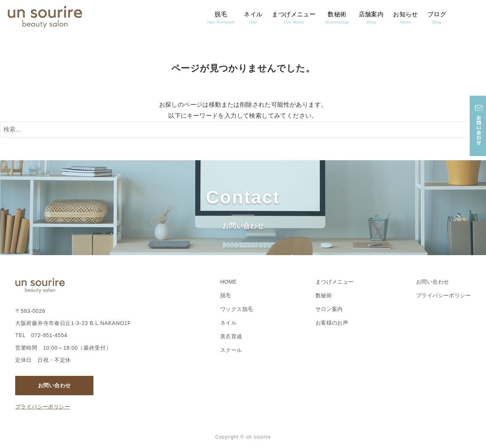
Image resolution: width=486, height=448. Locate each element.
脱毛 (221, 18)
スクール (231, 350)
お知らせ (406, 18)
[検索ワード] (243, 129)
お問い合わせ (54, 385)
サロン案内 (329, 309)
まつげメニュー (294, 18)
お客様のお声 (332, 323)
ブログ (437, 18)
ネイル (253, 18)
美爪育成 (231, 336)
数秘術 (337, 18)
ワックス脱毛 (237, 309)
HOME (229, 282)
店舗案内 (371, 18)
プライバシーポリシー (43, 407)
